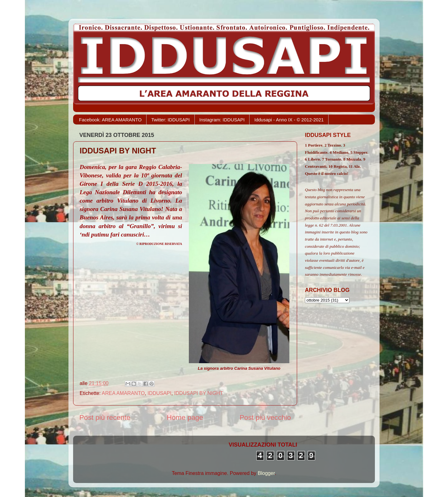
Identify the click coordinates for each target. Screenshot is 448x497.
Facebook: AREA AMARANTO (110, 120)
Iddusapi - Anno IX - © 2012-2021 (289, 120)
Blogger (266, 473)
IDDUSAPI (159, 393)
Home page (185, 417)
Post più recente (105, 417)
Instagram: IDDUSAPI (222, 120)
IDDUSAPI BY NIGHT (199, 393)
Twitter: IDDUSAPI (170, 120)
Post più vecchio (265, 417)
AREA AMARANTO (123, 393)
